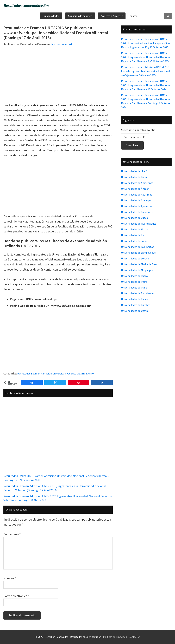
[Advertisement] (58, 76)
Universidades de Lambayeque (138, 253)
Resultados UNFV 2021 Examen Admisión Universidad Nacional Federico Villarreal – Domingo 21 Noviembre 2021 (57, 478)
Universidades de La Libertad (138, 247)
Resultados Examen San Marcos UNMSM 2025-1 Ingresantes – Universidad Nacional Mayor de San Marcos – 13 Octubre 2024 (146, 85)
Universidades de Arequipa (136, 200)
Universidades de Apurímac (137, 194)
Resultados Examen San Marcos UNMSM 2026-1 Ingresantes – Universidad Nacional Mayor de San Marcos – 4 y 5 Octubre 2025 (146, 57)
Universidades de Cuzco (135, 218)
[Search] (168, 16)
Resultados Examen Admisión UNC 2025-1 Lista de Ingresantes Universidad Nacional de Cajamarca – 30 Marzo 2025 (145, 71)
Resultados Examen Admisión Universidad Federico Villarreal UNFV (56, 373)
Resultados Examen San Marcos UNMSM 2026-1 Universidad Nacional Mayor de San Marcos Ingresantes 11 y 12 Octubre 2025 (145, 43)
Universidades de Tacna (135, 299)
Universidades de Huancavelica (139, 224)
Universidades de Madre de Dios (139, 264)
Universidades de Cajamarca (137, 212)
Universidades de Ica (133, 235)
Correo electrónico (16, 596)
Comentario (12, 534)
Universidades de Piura (134, 282)
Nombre (10, 578)
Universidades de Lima (134, 177)
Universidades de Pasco (134, 276)
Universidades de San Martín (137, 293)
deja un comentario (62, 44)
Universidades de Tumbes (136, 305)
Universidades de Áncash (135, 189)
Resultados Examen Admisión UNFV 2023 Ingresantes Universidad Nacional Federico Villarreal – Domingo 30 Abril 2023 (58, 498)
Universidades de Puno (134, 287)
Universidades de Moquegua (137, 270)
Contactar (134, 637)
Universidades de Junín (134, 241)
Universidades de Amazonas (137, 183)
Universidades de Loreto (135, 258)
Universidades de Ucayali (135, 311)
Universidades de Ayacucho (136, 206)
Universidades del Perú (134, 171)
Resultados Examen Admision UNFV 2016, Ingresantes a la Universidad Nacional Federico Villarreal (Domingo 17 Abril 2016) (55, 488)
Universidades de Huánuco (136, 229)
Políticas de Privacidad (115, 637)
